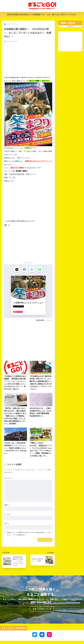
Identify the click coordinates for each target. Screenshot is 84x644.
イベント (49, 321)
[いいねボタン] (6, 225)
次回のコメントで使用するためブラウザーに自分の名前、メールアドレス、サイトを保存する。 (29, 534)
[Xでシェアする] (16, 270)
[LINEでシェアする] (40, 270)
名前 (7, 505)
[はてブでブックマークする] (32, 270)
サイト (7, 524)
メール (8, 515)
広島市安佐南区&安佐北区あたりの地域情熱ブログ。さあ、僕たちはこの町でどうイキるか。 (42, 15)
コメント (9, 478)
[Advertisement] (28, 60)
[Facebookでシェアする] (24, 270)
